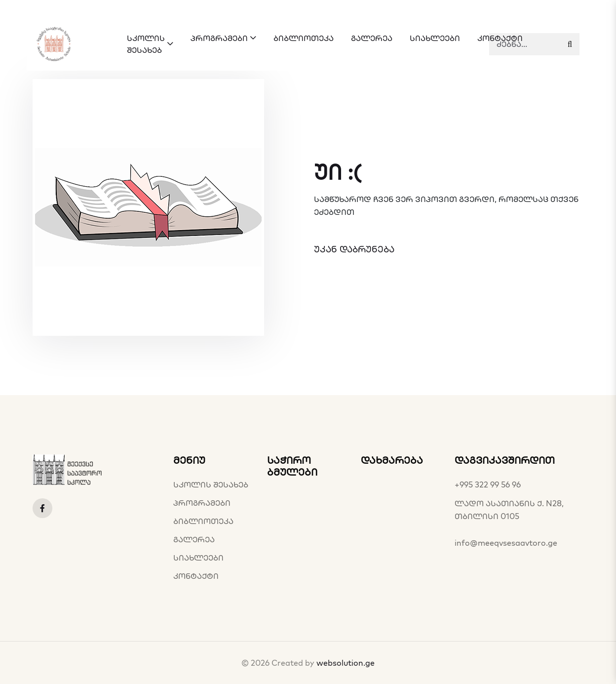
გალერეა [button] (372, 38)
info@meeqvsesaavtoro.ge (506, 543)
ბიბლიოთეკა (203, 521)
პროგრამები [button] (223, 38)
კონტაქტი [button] (500, 38)
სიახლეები (198, 558)
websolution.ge (346, 663)
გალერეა (194, 539)
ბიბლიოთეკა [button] (304, 38)
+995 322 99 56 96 (488, 484)
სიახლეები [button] (435, 38)
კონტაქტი (196, 576)
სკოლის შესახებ (211, 484)
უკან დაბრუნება (354, 249)
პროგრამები (202, 503)
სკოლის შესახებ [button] (150, 44)
